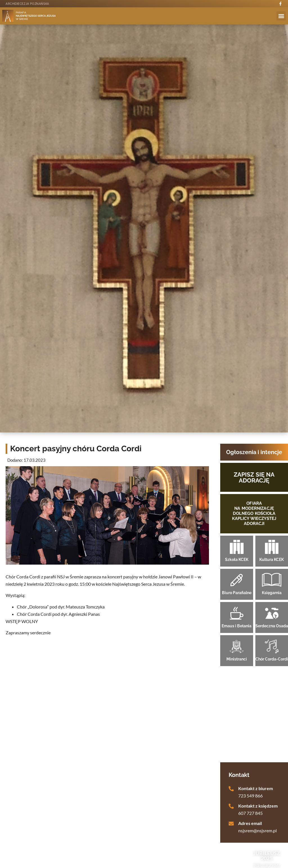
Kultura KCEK (272, 560)
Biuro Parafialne (237, 593)
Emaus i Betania (237, 626)
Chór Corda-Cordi (272, 659)
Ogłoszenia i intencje (254, 452)
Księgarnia (272, 593)
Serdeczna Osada (272, 626)
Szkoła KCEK (237, 560)
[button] (281, 16)
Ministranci (237, 659)
